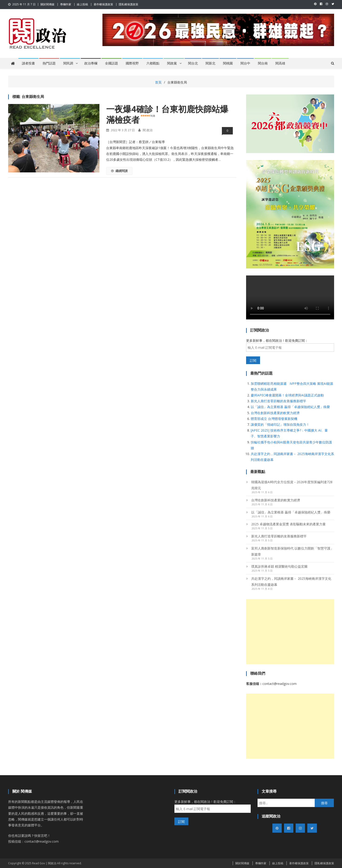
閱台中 (245, 63)
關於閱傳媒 (47, 4)
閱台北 (193, 63)
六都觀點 (153, 63)
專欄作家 (66, 4)
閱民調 (68, 63)
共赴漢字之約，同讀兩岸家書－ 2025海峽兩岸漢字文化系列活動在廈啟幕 (291, 581)
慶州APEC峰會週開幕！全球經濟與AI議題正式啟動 (287, 395)
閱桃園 (228, 63)
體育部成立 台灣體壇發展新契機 (274, 419)
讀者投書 (28, 63)
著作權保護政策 (103, 4)
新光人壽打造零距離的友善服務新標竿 (278, 401)
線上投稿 (82, 4)
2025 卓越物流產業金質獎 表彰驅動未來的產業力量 (288, 524)
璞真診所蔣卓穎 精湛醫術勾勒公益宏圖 (279, 566)
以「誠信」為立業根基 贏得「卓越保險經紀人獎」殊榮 (290, 407)
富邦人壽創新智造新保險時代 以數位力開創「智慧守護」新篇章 (292, 551)
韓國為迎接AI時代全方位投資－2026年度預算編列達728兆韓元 (292, 485)
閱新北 (210, 63)
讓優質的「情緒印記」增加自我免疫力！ (280, 424)
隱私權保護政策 (129, 4)
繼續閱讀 (119, 171)
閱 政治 (148, 130)
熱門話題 (49, 63)
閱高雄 (280, 63)
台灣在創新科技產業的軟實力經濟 (275, 413)
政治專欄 (91, 63)
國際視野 (132, 63)
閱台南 (263, 63)
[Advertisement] (290, 632)
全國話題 (112, 63)
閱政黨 (172, 63)
